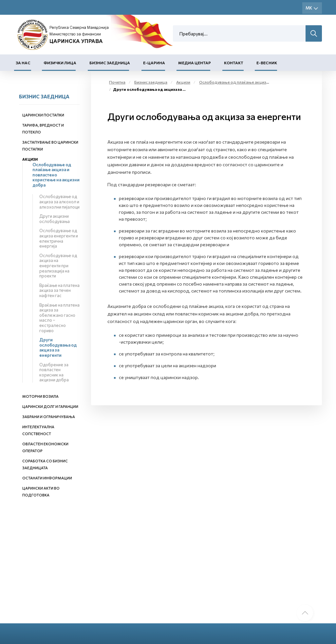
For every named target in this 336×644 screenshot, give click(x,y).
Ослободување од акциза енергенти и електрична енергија (59, 238)
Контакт (234, 63)
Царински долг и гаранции (50, 406)
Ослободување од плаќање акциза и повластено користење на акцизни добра (56, 175)
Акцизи (30, 159)
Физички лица (60, 63)
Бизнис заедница (110, 63)
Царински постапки (43, 115)
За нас (23, 63)
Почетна (117, 82)
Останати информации (47, 478)
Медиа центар (195, 63)
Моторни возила (40, 396)
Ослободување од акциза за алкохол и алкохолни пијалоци (59, 201)
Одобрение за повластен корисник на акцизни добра (54, 372)
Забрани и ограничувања (49, 417)
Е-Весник (267, 63)
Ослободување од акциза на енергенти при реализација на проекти (58, 266)
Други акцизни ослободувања (55, 219)
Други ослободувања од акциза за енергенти (58, 347)
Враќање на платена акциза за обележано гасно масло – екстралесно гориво (59, 318)
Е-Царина (154, 63)
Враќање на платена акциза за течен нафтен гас (59, 290)
